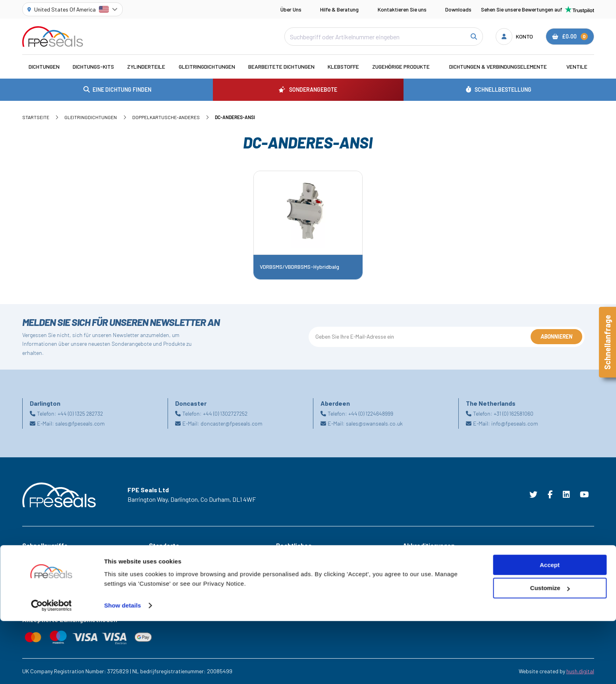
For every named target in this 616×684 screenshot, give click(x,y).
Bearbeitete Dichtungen (281, 66)
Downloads (458, 9)
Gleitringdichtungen (207, 66)
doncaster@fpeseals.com (232, 423)
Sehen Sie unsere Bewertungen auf (538, 10)
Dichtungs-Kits (93, 66)
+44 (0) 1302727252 (225, 413)
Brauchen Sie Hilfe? (45, 590)
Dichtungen (44, 66)
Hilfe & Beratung (339, 9)
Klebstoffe (343, 66)
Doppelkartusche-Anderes (166, 117)
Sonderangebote (43, 568)
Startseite (36, 117)
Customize (550, 651)
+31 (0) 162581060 (514, 413)
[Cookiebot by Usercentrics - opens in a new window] (51, 669)
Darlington (161, 568)
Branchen (33, 557)
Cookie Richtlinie (296, 568)
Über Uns (291, 9)
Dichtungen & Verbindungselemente (498, 66)
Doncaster (161, 579)
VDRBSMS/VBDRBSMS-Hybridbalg (299, 267)
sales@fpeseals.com (80, 423)
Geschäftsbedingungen (304, 557)
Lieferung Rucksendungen (306, 601)
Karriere (32, 601)
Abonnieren (556, 336)
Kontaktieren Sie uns (402, 9)
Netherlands (164, 590)
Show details (123, 668)
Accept (550, 628)
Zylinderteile (146, 66)
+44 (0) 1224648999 (371, 413)
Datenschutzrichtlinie (301, 579)
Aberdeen (160, 557)
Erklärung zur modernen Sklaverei (316, 590)
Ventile (577, 66)
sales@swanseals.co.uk (374, 423)
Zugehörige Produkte (401, 66)
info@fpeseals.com (515, 423)
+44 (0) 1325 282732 (80, 413)
